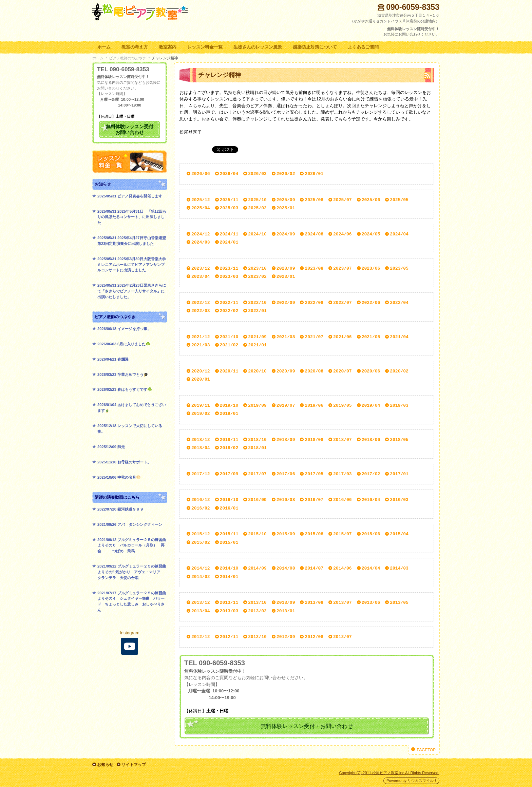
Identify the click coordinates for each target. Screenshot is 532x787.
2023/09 (286, 268)
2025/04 (201, 208)
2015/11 (229, 534)
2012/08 (314, 637)
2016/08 (286, 500)
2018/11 (229, 440)
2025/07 (343, 200)
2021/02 (229, 345)
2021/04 (399, 337)
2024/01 (229, 242)
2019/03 (399, 405)
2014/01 (229, 577)
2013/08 (314, 602)
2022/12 (201, 303)
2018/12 (201, 440)
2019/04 (371, 405)
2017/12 (201, 474)
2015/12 (201, 534)
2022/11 (229, 303)
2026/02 (286, 174)
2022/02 (229, 311)
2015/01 (229, 542)
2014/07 (314, 568)
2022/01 (257, 311)
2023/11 (229, 268)
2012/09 (286, 637)
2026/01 (314, 174)
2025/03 (229, 208)
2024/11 (229, 234)
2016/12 (201, 500)
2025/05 (399, 200)
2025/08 (314, 200)
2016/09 (257, 500)
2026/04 (229, 174)
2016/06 (343, 500)
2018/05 (399, 440)
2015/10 (257, 534)
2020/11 (229, 371)
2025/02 (257, 208)
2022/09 (286, 303)
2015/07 (343, 534)
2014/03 (399, 568)
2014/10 (229, 568)
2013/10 (257, 602)
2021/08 (286, 337)
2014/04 (371, 568)
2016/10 (229, 500)
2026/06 (201, 174)
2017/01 (399, 474)
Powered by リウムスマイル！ (412, 780)
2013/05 (399, 602)
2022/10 (257, 303)
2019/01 (229, 414)
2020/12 (201, 371)
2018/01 (257, 448)
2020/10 (257, 371)
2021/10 (229, 337)
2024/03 (201, 242)
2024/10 (257, 234)
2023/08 (314, 268)
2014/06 (343, 568)
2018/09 (286, 440)
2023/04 (201, 276)
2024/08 (314, 234)
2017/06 (286, 474)
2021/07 (314, 337)
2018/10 (257, 440)
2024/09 (286, 234)
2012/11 (229, 637)
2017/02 (371, 474)
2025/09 (286, 200)
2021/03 (201, 345)
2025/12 (201, 200)
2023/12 (201, 268)
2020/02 (399, 371)
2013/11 (229, 602)
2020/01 (201, 379)
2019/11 (201, 405)
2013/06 (371, 602)
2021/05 (371, 337)
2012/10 (257, 637)
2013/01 (286, 611)
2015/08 (314, 534)
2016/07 (314, 500)
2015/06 (371, 534)
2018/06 (371, 440)
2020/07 (343, 371)
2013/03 (229, 611)
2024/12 (201, 234)
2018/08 (314, 440)
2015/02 (201, 542)
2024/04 (399, 234)
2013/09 (286, 602)
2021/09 (257, 337)
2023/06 (371, 268)
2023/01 (286, 276)
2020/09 (286, 371)
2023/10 (257, 268)
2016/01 (229, 508)
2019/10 (229, 405)
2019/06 (314, 405)
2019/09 (257, 405)
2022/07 (343, 303)
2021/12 (201, 337)
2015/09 (286, 534)
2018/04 (201, 448)
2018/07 (343, 440)
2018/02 (229, 448)
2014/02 (201, 577)
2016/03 (399, 500)
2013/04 (201, 611)
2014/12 (201, 568)
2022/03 (201, 311)
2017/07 (257, 474)
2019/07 (286, 405)
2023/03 (229, 276)
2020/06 (371, 371)
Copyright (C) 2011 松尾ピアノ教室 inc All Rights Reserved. (389, 772)
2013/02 (257, 611)
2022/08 (314, 303)
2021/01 (257, 345)
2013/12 (201, 602)
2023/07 (343, 268)
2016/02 (201, 508)
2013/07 (343, 602)
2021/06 (343, 337)
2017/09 (229, 474)
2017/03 (343, 474)
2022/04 (399, 303)
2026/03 (257, 174)
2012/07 (343, 637)
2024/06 (343, 234)
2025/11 (229, 200)
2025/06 (371, 200)
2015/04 (399, 534)
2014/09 (257, 568)
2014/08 (286, 568)
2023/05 (399, 268)
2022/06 (371, 303)
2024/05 (371, 234)
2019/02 (201, 414)
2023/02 (257, 276)
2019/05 (343, 405)
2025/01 (286, 208)
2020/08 (314, 371)
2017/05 (314, 474)
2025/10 (257, 200)
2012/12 (201, 637)
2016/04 (371, 500)
